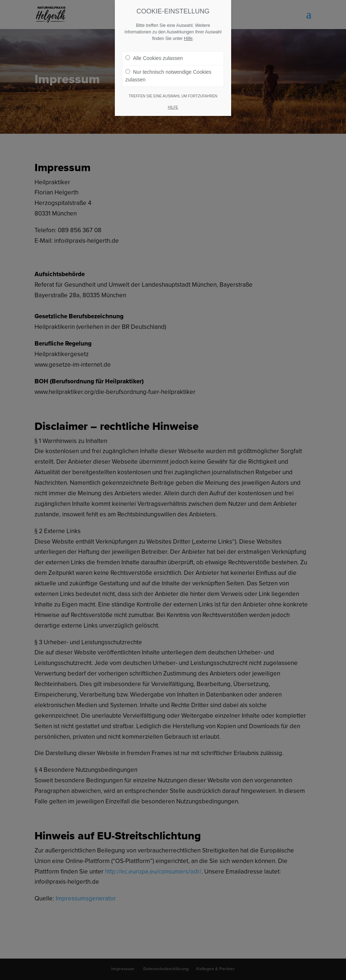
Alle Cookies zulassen (154, 58)
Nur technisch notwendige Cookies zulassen (168, 76)
